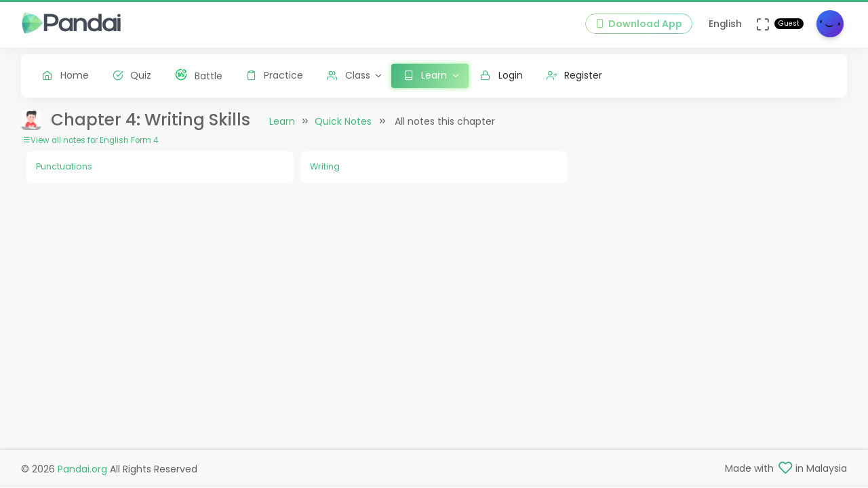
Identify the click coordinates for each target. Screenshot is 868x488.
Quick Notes (343, 121)
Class (349, 75)
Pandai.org (82, 469)
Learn (282, 121)
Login (501, 75)
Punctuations (64, 166)
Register (575, 75)
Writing (325, 166)
